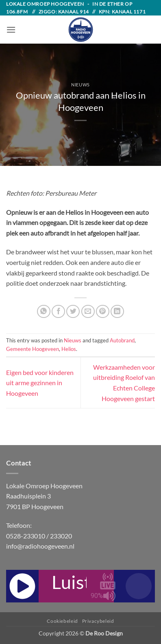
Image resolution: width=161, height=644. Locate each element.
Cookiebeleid (62, 621)
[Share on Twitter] (73, 312)
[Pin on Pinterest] (103, 312)
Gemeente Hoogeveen (33, 349)
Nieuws (80, 85)
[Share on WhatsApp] (44, 312)
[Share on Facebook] (58, 312)
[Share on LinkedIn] (117, 312)
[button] (11, 30)
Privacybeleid (98, 621)
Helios (69, 349)
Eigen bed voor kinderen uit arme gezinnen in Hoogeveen (40, 383)
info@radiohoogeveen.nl (40, 546)
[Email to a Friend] (88, 312)
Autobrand (122, 340)
